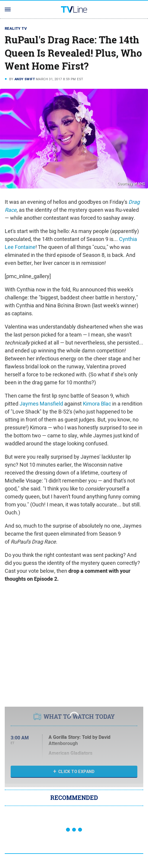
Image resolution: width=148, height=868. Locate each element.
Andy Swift (25, 79)
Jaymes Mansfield (41, 404)
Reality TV (16, 28)
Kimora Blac (97, 404)
